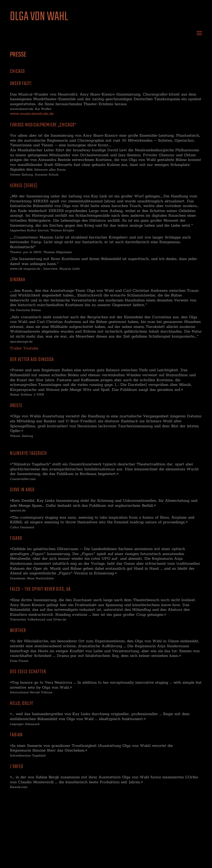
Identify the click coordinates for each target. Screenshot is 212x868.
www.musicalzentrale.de (32, 114)
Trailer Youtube (24, 348)
